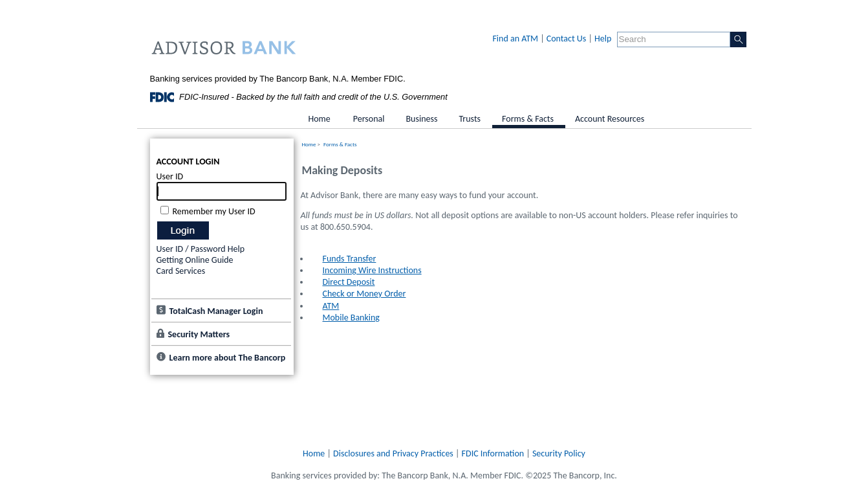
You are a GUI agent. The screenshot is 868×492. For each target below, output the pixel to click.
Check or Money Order (364, 294)
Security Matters (199, 334)
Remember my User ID (214, 211)
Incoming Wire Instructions (372, 270)
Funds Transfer (350, 259)
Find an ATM (515, 39)
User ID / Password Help (201, 249)
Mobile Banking (351, 318)
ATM (331, 306)
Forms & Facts (340, 144)
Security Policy (559, 453)
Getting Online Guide (195, 260)
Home (309, 144)
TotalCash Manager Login (216, 311)
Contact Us (567, 39)
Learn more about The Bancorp (228, 358)
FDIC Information (493, 453)
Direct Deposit (349, 282)
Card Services (181, 271)
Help (603, 39)
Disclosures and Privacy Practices (393, 453)
